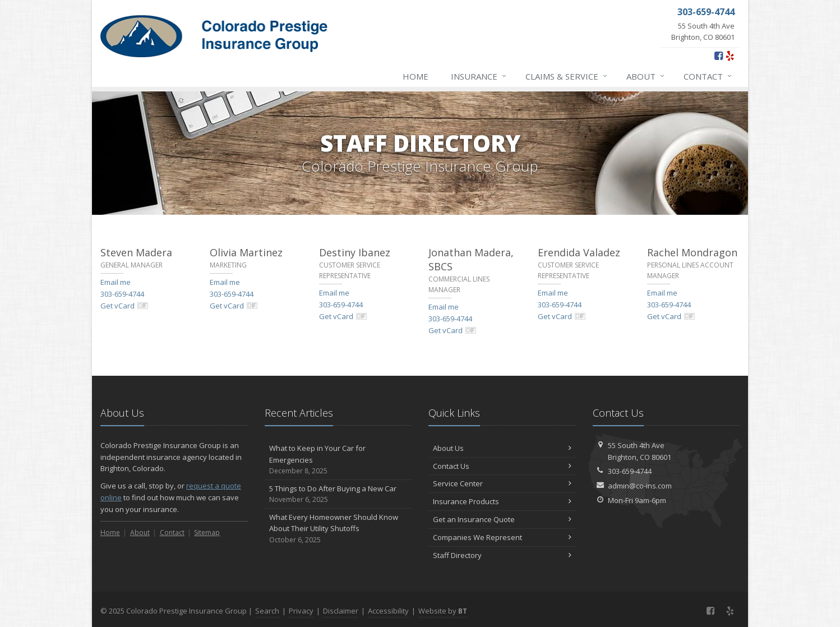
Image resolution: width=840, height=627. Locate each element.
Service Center (502, 483)
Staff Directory (502, 555)
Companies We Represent (502, 537)
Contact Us (502, 466)
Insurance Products (502, 501)
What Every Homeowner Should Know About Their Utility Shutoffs (338, 529)
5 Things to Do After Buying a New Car (338, 494)
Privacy (301, 611)
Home (416, 76)
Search (267, 611)
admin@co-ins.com (640, 486)
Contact (708, 76)
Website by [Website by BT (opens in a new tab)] (443, 611)
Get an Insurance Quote (502, 519)
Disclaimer (341, 611)
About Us (502, 448)
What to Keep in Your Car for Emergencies (338, 460)
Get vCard (124, 306)
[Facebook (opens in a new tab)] (719, 56)
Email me (116, 282)
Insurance (479, 76)
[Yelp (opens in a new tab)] (730, 56)
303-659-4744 (122, 294)
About (646, 76)
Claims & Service (567, 76)
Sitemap (207, 533)
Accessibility (388, 611)
